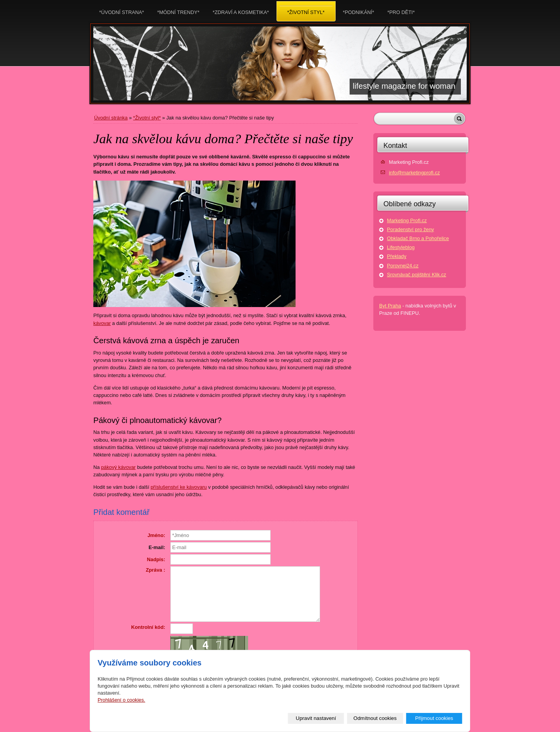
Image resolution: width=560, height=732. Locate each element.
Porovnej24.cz (403, 266)
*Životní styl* (147, 118)
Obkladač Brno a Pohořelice (418, 238)
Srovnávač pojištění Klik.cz (416, 275)
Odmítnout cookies (375, 718)
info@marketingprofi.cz (414, 173)
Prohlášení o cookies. (121, 700)
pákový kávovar (118, 467)
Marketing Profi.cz (407, 220)
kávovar (102, 323)
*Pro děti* (401, 10)
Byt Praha (390, 306)
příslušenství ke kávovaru (178, 487)
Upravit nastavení (316, 718)
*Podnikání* (359, 10)
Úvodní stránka (111, 118)
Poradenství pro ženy (410, 229)
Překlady (397, 256)
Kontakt (395, 146)
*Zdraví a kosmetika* (241, 10)
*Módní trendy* (178, 10)
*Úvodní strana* (122, 10)
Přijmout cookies (434, 718)
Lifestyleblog (401, 247)
